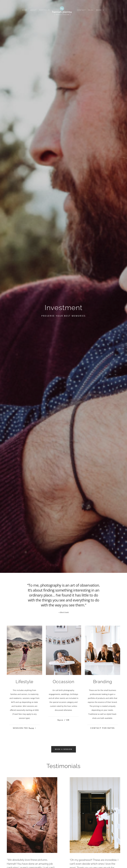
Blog (91, 10)
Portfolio (45, 10)
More (100, 10)
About (33, 10)
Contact (81, 10)
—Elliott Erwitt (64, 612)
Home (25, 10)
